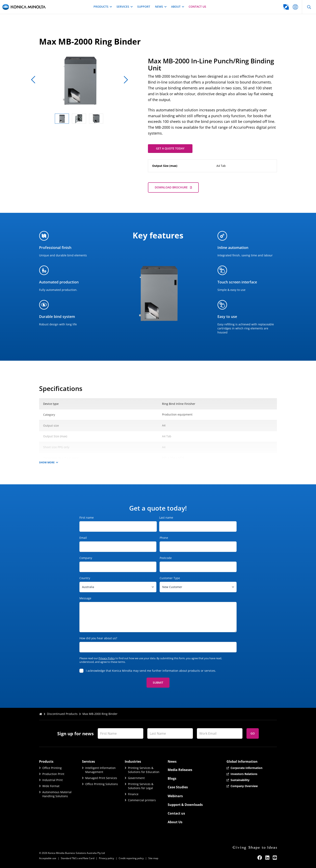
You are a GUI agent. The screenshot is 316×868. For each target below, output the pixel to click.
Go (253, 733)
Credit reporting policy (131, 858)
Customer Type (176, 578)
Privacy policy (107, 858)
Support (144, 7)
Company (92, 558)
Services (124, 7)
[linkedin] (267, 858)
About (177, 7)
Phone (170, 538)
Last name (166, 518)
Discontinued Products (62, 714)
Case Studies (178, 787)
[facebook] (260, 858)
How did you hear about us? (98, 638)
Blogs (172, 778)
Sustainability (240, 780)
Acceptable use (48, 858)
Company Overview (244, 786)
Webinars (175, 796)
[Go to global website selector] (270, 7)
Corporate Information (246, 768)
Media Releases (180, 770)
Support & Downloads (185, 805)
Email (90, 538)
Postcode (172, 558)
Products (103, 7)
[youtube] (275, 858)
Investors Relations (244, 774)
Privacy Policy (107, 658)
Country (91, 578)
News (161, 7)
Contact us (197, 7)
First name (87, 518)
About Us (175, 822)
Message (85, 598)
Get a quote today (170, 148)
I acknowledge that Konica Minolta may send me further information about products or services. (151, 671)
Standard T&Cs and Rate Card (78, 858)
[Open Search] (309, 7)
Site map (153, 858)
